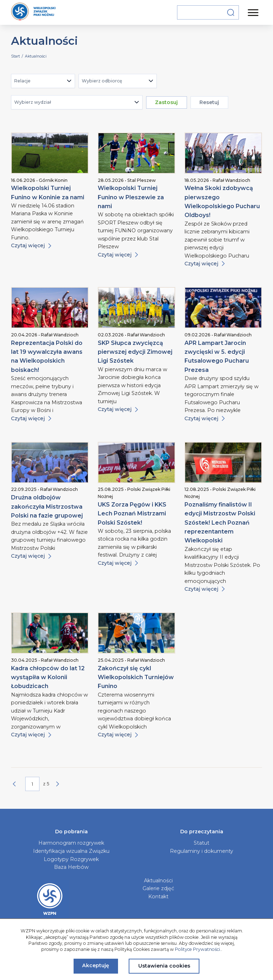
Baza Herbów (71, 867)
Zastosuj (166, 102)
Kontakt (158, 897)
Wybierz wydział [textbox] (33, 102)
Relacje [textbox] (22, 81)
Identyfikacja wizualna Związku (71, 851)
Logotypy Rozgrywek (71, 859)
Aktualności (158, 881)
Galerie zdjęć (158, 888)
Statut (202, 843)
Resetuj (209, 102)
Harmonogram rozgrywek (71, 843)
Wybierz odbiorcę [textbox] (102, 81)
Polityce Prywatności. (198, 949)
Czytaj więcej (31, 245)
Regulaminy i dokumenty (202, 851)
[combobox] (43, 81)
